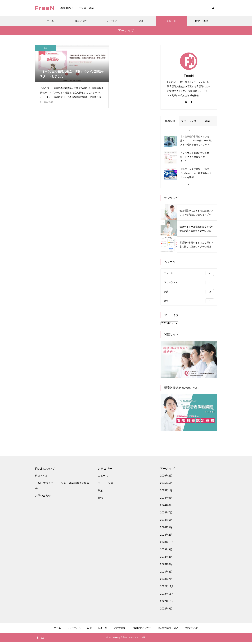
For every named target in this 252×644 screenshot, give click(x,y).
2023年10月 (167, 544)
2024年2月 (166, 536)
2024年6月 (166, 522)
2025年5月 (166, 485)
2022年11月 (167, 596)
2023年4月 (166, 573)
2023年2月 (166, 581)
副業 (141, 21)
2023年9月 (166, 551)
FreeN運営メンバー (141, 630)
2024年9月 (166, 500)
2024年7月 (166, 514)
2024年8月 (166, 507)
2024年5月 (166, 529)
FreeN (189, 76)
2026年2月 (166, 477)
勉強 (46, 48)
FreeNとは (41, 477)
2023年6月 (166, 566)
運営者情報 (119, 630)
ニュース (103, 477)
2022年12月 (167, 588)
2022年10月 (167, 603)
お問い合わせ (202, 21)
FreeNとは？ (81, 21)
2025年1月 (166, 492)
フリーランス (111, 21)
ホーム (50, 21)
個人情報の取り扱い (168, 630)
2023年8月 (166, 559)
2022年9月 (166, 610)
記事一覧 (171, 21)
